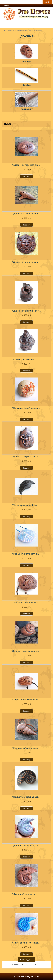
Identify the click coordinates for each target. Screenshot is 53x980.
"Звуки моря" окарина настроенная (26, 700)
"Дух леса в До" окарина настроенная (26, 214)
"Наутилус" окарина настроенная (26, 797)
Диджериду (26, 109)
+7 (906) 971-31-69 (28, 27)
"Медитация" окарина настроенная (26, 749)
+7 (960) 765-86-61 (28, 23)
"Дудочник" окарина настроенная (26, 311)
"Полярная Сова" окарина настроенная (26, 408)
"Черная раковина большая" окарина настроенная (26, 505)
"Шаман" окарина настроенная (26, 360)
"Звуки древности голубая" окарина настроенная (26, 943)
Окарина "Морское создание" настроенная (26, 651)
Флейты (27, 86)
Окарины (27, 62)
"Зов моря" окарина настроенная (26, 603)
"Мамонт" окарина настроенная (26, 457)
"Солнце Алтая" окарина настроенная (26, 262)
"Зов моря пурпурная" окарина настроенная (26, 554)
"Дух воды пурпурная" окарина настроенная (26, 846)
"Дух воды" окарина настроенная (26, 894)
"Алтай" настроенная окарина (26, 165)
